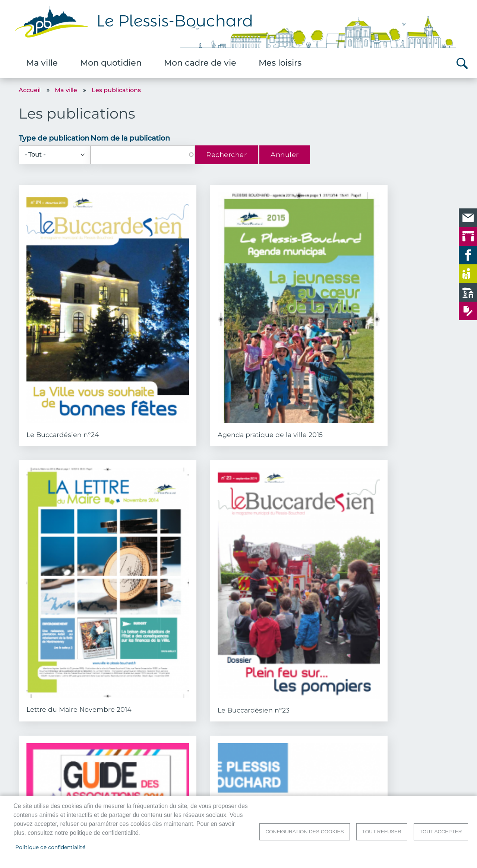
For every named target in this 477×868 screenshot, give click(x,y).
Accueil (30, 90)
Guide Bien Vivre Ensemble (167, 501)
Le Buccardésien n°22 (289, 497)
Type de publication (54, 138)
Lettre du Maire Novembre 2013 (392, 675)
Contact (448, 788)
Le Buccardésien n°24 (63, 324)
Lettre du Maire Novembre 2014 (279, 328)
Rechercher (462, 63)
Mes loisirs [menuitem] (280, 63)
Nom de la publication (130, 138)
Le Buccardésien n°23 (402, 324)
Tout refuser (382, 832)
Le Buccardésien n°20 (176, 671)
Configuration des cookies (304, 832)
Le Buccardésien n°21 (62, 671)
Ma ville (66, 90)
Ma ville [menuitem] (42, 63)
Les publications (116, 90)
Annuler (285, 155)
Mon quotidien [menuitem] (111, 63)
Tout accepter (441, 832)
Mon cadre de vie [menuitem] (200, 63)
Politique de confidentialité (50, 847)
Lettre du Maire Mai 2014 (407, 497)
